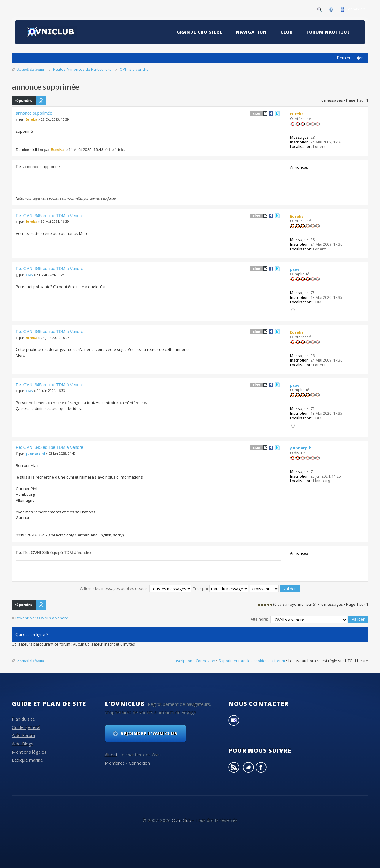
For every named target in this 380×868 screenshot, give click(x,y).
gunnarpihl (35, 453)
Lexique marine (27, 759)
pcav (29, 275)
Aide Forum (23, 734)
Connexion (355, 9)
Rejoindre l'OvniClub (149, 732)
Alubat (111, 753)
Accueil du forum (30, 69)
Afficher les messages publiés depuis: (136, 588)
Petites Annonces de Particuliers (82, 69)
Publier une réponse (29, 101)
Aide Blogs (23, 742)
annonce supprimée (34, 113)
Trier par (221, 588)
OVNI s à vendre (134, 69)
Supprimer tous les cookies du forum (252, 659)
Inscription (183, 659)
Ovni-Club (182, 819)
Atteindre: (259, 618)
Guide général (26, 726)
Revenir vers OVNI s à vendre (42, 618)
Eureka (31, 119)
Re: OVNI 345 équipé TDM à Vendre (49, 216)
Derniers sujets (351, 58)
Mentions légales (29, 750)
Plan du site (23, 718)
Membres (115, 761)
